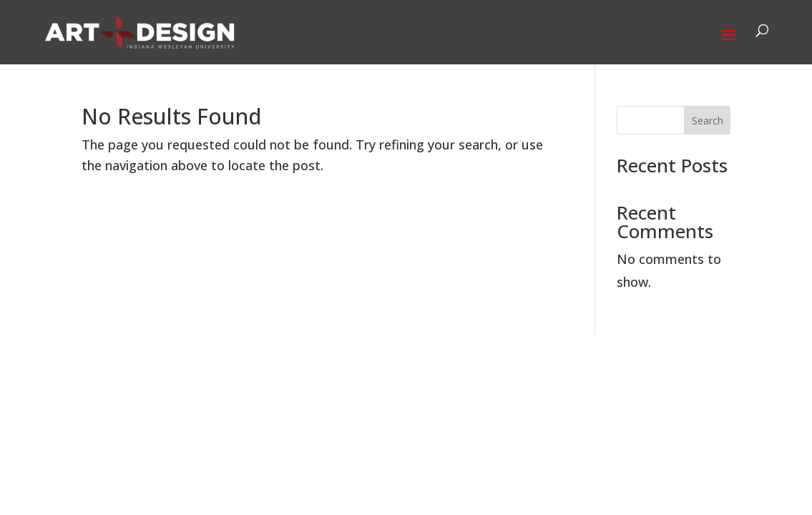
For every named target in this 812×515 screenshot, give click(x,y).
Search (708, 121)
